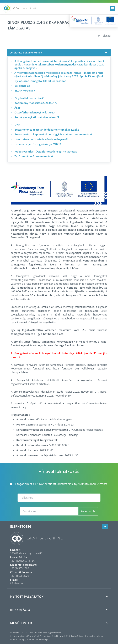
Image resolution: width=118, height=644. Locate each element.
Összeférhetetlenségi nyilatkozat (35, 112)
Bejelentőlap (22, 86)
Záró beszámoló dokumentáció (34, 156)
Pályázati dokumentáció (29, 98)
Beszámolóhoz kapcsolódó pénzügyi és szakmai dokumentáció (53, 134)
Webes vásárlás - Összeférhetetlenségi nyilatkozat (46, 151)
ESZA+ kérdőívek (25, 90)
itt (37, 384)
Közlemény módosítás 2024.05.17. (36, 103)
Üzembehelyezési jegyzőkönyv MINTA (38, 144)
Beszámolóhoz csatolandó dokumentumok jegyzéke (47, 130)
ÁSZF (17, 108)
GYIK (17, 125)
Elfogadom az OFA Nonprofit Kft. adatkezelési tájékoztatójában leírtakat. (59, 484)
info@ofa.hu (16, 583)
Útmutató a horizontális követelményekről (41, 139)
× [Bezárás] (72, 16)
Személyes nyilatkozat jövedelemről (37, 117)
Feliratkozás (88, 511)
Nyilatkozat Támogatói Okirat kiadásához (40, 81)
